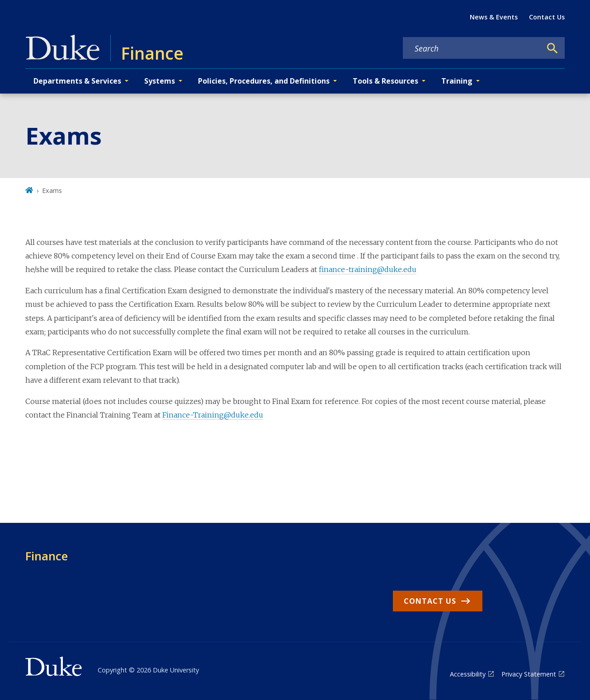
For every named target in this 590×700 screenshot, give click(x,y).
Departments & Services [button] (77, 81)
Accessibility (468, 674)
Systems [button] (160, 81)
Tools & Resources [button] (385, 81)
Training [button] (457, 81)
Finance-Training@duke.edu (213, 415)
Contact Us (547, 17)
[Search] (552, 48)
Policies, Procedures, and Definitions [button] (264, 81)
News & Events (494, 17)
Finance (47, 556)
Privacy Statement (529, 674)
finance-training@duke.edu (368, 269)
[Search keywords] (472, 48)
